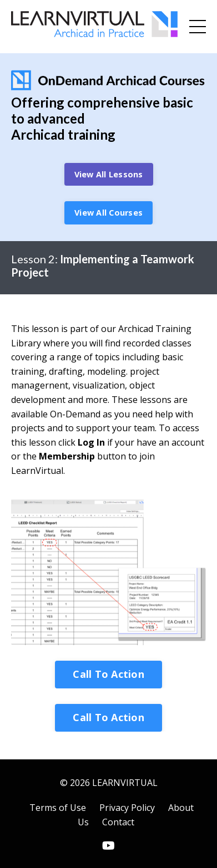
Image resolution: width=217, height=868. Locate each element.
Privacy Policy (127, 808)
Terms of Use (58, 808)
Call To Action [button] (108, 674)
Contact (118, 822)
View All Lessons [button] (109, 174)
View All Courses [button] (108, 213)
